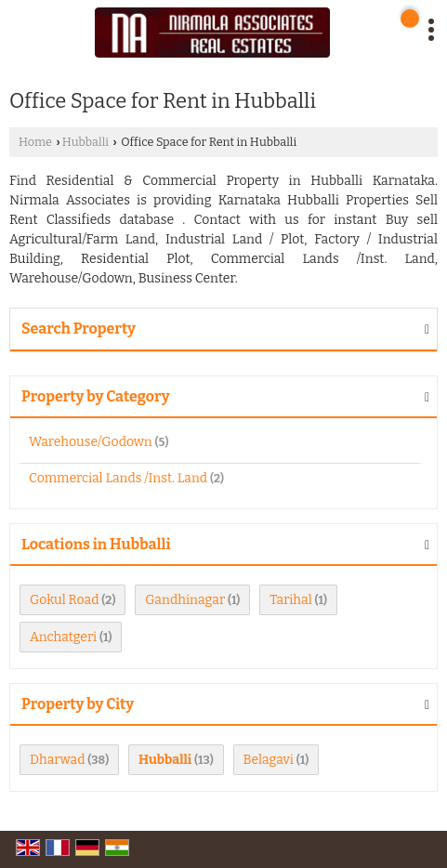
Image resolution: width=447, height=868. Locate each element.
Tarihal (291, 600)
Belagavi (269, 760)
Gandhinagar (185, 600)
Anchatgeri (63, 637)
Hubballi (85, 142)
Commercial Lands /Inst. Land (118, 478)
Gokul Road (65, 600)
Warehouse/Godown (91, 442)
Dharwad (58, 760)
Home (35, 142)
